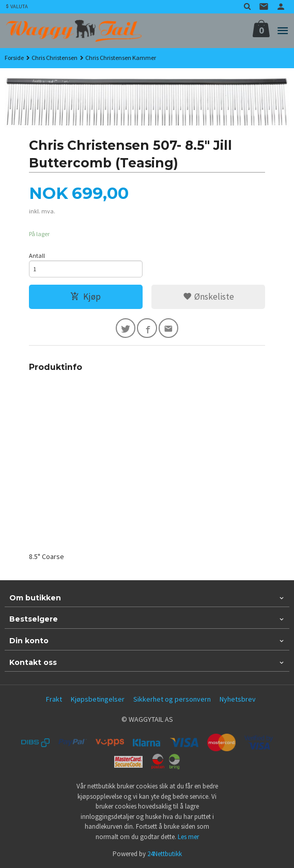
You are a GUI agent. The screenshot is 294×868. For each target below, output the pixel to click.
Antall (37, 255)
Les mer (188, 837)
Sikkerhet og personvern (172, 699)
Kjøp (86, 297)
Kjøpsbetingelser (98, 699)
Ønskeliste (208, 297)
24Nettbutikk (165, 854)
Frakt (54, 699)
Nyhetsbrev (238, 699)
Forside (14, 58)
